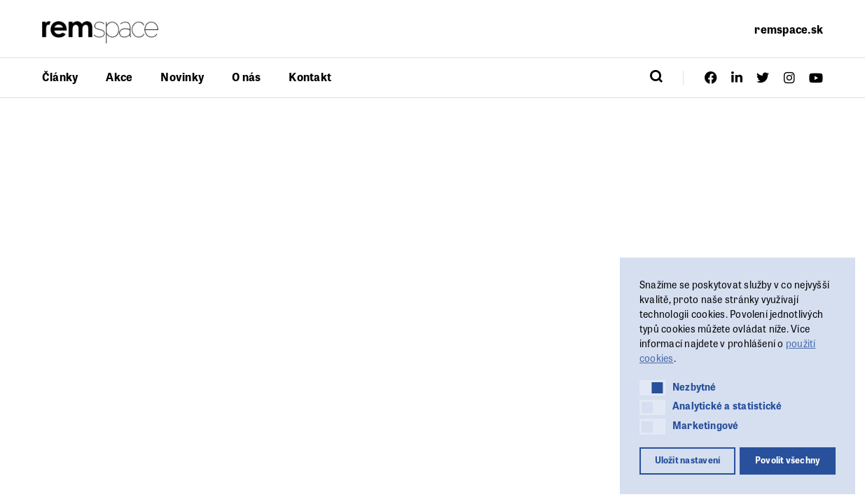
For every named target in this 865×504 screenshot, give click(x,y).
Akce (119, 77)
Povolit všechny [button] (788, 460)
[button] (652, 388)
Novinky (182, 77)
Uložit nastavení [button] (688, 460)
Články (60, 77)
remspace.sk (789, 29)
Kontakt (310, 77)
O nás (246, 77)
